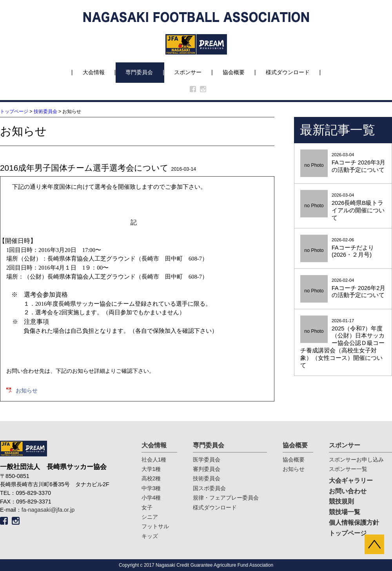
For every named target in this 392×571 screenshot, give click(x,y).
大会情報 (94, 72)
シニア (150, 517)
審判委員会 (207, 469)
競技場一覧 (345, 512)
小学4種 (151, 498)
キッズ (150, 536)
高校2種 (151, 478)
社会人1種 (154, 460)
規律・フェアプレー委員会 (226, 498)
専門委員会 (139, 72)
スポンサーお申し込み (356, 460)
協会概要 (234, 72)
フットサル (155, 526)
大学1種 (151, 469)
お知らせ (27, 390)
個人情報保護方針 (354, 523)
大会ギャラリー (351, 481)
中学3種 (151, 488)
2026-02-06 (343, 248)
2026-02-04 (343, 289)
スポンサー (188, 72)
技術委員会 (45, 111)
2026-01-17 (343, 344)
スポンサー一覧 (348, 469)
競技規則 (341, 501)
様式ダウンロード (288, 72)
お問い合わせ (348, 491)
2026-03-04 (343, 163)
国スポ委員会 (209, 488)
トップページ (14, 111)
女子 (147, 507)
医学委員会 (207, 460)
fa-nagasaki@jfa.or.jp (48, 510)
